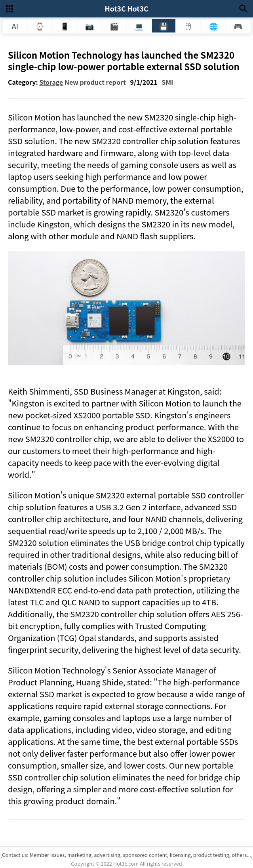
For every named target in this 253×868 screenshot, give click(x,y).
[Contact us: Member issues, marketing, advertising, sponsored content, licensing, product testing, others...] (126, 855)
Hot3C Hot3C (126, 9)
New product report (95, 82)
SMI (167, 82)
